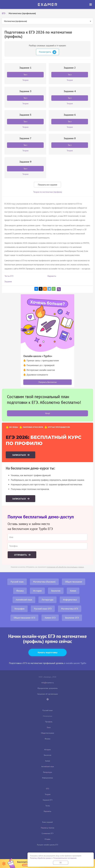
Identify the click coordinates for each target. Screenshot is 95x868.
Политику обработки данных (41, 858)
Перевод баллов (48, 828)
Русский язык (17, 582)
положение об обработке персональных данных (65, 567)
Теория (48, 794)
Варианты (52, 276)
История (37, 591)
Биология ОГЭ (72, 618)
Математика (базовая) (44, 582)
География (19, 609)
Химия (73, 591)
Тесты (48, 806)
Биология (56, 591)
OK (61, 863)
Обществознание (74, 582)
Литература (47, 600)
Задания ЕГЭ (47, 800)
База (49, 727)
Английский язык (24, 600)
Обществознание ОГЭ (24, 618)
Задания (8, 281)
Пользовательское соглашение (65, 858)
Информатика (70, 600)
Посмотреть (48, 52)
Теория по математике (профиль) (48, 192)
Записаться (19, 455)
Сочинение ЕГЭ (47, 833)
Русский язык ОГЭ (43, 609)
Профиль (49, 722)
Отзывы (47, 839)
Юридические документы (48, 688)
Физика (20, 591)
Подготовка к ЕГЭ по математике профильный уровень (36, 663)
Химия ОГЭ (50, 618)
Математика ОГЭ (70, 609)
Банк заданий (47, 822)
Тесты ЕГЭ (9, 276)
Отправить (21, 555)
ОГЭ (47, 789)
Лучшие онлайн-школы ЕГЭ (47, 845)
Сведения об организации (47, 694)
